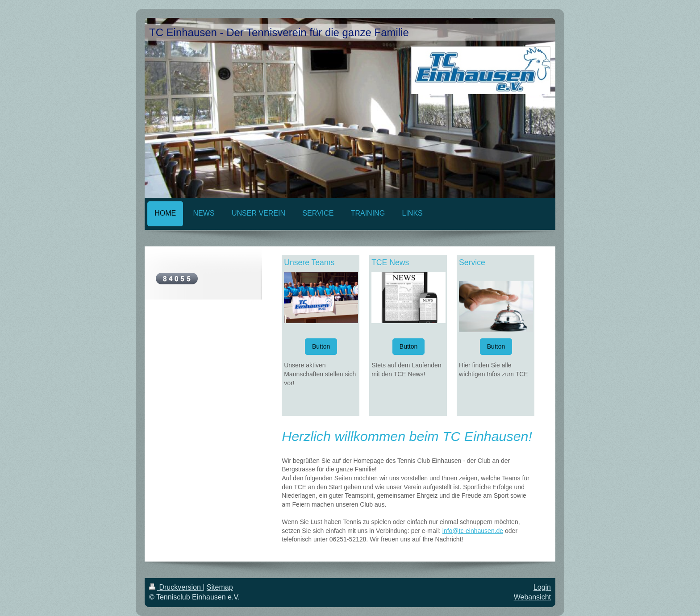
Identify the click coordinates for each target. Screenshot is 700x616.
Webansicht (532, 597)
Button (321, 346)
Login (542, 587)
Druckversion (176, 587)
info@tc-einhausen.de (473, 531)
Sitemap (220, 587)
